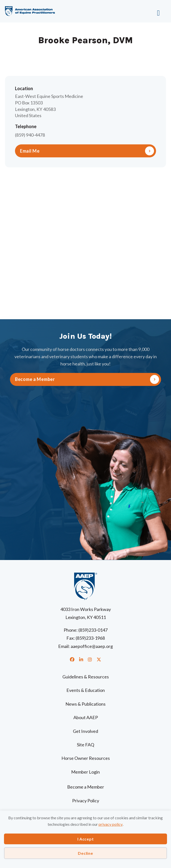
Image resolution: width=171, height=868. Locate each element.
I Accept (86, 839)
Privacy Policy (86, 801)
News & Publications (85, 704)
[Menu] (146, 11)
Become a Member (86, 787)
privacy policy (111, 824)
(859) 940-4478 (30, 135)
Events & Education (86, 690)
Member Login (85, 772)
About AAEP (86, 717)
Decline (85, 853)
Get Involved (85, 731)
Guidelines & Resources (86, 677)
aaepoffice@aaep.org (92, 646)
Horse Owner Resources (86, 758)
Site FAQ (85, 745)
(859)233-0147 (93, 630)
